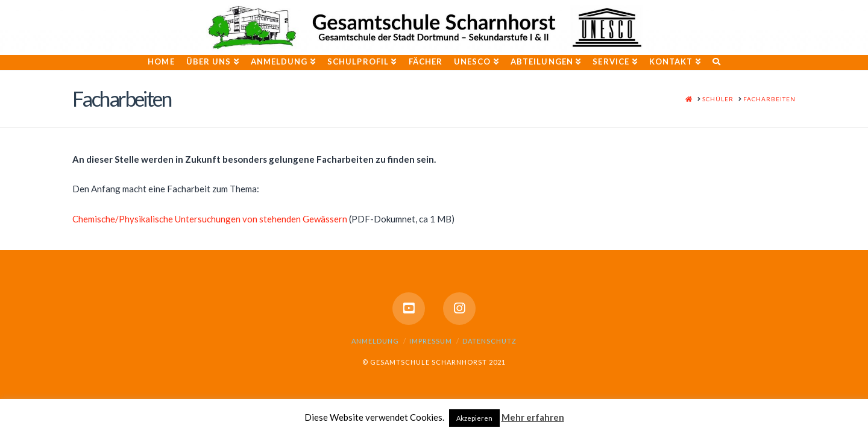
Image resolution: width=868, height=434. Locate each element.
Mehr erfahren (533, 417)
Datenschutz (489, 341)
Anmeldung (375, 341)
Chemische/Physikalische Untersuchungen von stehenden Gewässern (210, 219)
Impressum (431, 341)
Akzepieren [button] (474, 418)
